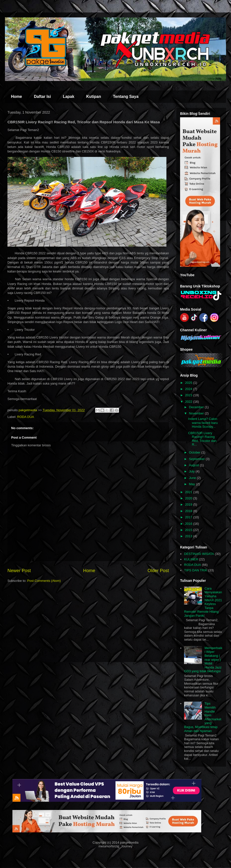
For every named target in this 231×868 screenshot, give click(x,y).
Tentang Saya (126, 97)
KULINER (191, 559)
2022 (189, 402)
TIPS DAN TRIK (196, 570)
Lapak (69, 97)
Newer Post (19, 571)
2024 (189, 389)
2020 (189, 498)
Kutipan (94, 97)
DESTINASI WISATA (199, 554)
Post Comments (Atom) (44, 581)
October (195, 452)
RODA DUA (26, 417)
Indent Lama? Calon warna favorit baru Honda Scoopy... (203, 423)
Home (16, 97)
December (197, 407)
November (197, 413)
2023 (189, 395)
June (193, 478)
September (197, 459)
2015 (189, 530)
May (192, 484)
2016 (189, 524)
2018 (189, 511)
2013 (189, 536)
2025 (189, 383)
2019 (189, 504)
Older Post (158, 571)
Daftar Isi (42, 97)
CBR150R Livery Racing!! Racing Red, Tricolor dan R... (202, 439)
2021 (189, 492)
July (192, 471)
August (194, 465)
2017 (189, 517)
